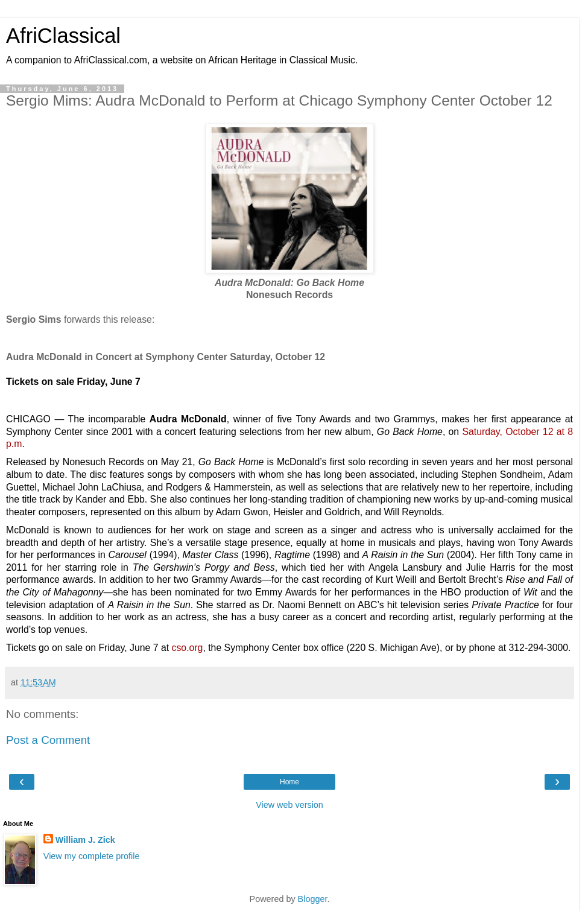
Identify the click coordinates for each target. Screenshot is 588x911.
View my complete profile (92, 856)
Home (289, 782)
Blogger (313, 899)
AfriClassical (63, 36)
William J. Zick (85, 840)
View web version (289, 805)
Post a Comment (48, 740)
